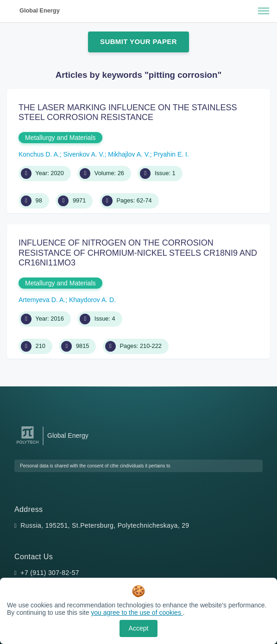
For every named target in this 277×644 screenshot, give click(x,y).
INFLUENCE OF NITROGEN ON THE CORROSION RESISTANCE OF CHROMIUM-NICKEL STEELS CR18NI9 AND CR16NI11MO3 (138, 253)
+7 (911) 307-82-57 (50, 573)
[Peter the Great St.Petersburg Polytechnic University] (28, 444)
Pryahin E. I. (171, 154)
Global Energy (40, 10)
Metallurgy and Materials (60, 138)
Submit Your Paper (138, 41)
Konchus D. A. (39, 154)
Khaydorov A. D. (92, 300)
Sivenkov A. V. (84, 154)
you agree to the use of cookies (137, 612)
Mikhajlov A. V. (129, 154)
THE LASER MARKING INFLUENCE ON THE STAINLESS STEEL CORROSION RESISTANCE (128, 113)
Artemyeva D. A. (42, 300)
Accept (139, 628)
